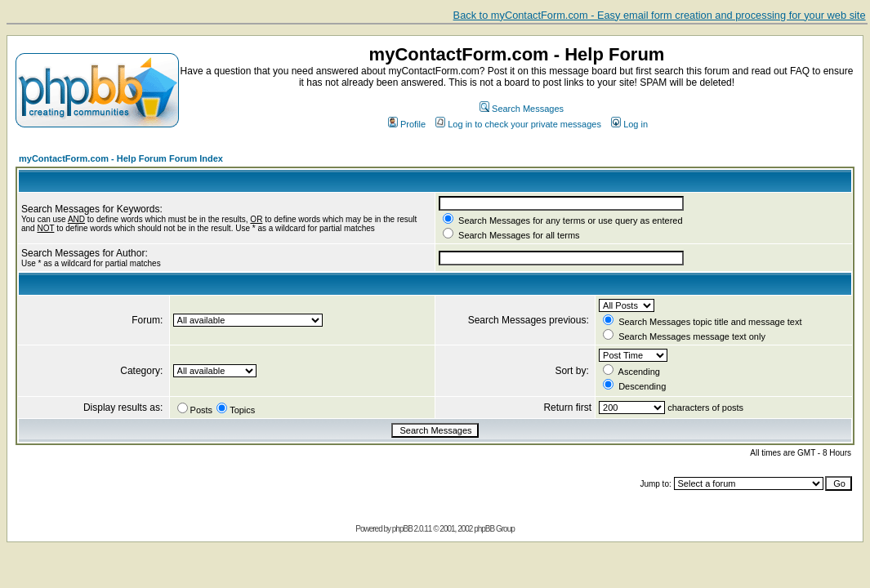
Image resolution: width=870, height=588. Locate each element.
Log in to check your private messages (518, 124)
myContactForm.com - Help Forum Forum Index (121, 158)
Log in (629, 124)
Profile (407, 124)
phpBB (402, 529)
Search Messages (522, 109)
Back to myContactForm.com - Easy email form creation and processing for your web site (660, 15)
